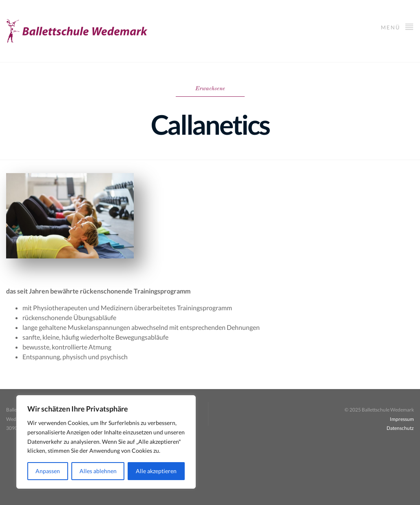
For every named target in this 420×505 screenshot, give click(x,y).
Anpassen (48, 471)
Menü (397, 26)
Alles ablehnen (98, 471)
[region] (106, 442)
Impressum (402, 419)
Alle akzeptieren (156, 471)
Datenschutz (400, 428)
